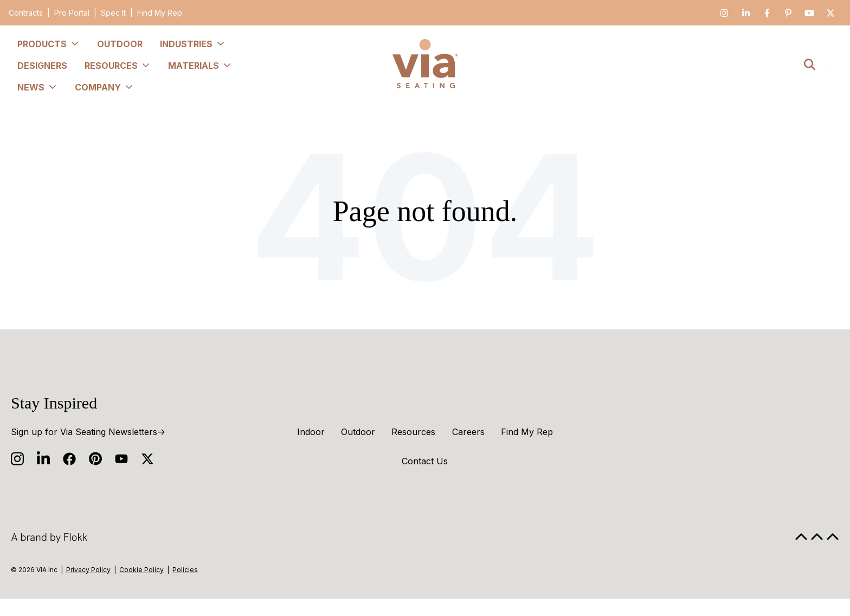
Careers (468, 432)
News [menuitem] (37, 87)
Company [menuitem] (104, 87)
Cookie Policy (141, 570)
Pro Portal (72, 13)
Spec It (113, 13)
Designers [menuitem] (42, 66)
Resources (413, 432)
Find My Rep (160, 13)
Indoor (311, 432)
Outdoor (358, 432)
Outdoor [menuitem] (120, 44)
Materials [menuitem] (200, 66)
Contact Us (425, 461)
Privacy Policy (88, 570)
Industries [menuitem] (193, 44)
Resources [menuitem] (118, 66)
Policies (185, 570)
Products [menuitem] (49, 44)
